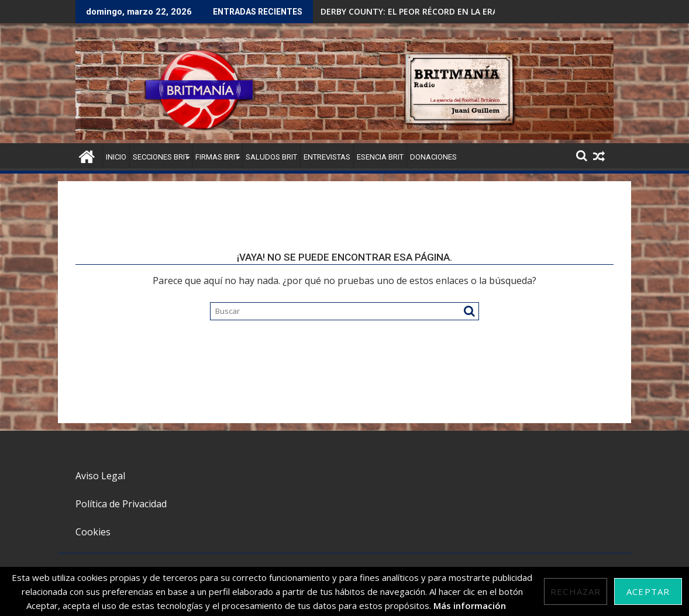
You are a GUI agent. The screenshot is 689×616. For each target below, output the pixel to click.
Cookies (93, 532)
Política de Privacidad (121, 504)
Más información (470, 605)
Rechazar (576, 591)
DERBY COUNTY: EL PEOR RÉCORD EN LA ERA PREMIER (428, 11)
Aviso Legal (100, 476)
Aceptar (648, 591)
